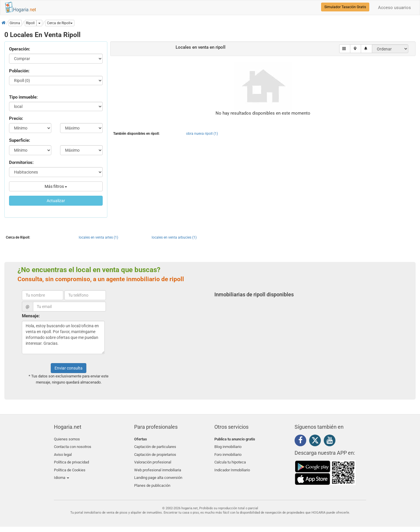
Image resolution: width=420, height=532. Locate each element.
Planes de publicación (152, 480)
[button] (60, 23)
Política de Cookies (70, 467)
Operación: (20, 49)
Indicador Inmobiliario (232, 467)
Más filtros (56, 186)
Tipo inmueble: (23, 97)
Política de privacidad (71, 460)
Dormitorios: (21, 162)
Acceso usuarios (394, 8)
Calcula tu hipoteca (230, 460)
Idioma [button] (62, 473)
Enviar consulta (69, 368)
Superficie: (20, 140)
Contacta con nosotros (73, 446)
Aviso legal (63, 453)
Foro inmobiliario (228, 453)
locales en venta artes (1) (98, 237)
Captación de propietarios (155, 453)
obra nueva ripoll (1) (202, 134)
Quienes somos (67, 439)
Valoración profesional (153, 460)
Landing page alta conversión (158, 473)
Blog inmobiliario (228, 446)
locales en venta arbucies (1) (174, 237)
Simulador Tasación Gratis (345, 7)
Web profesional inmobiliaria (158, 467)
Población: (19, 71)
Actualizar (56, 201)
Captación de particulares (155, 446)
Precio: (16, 118)
